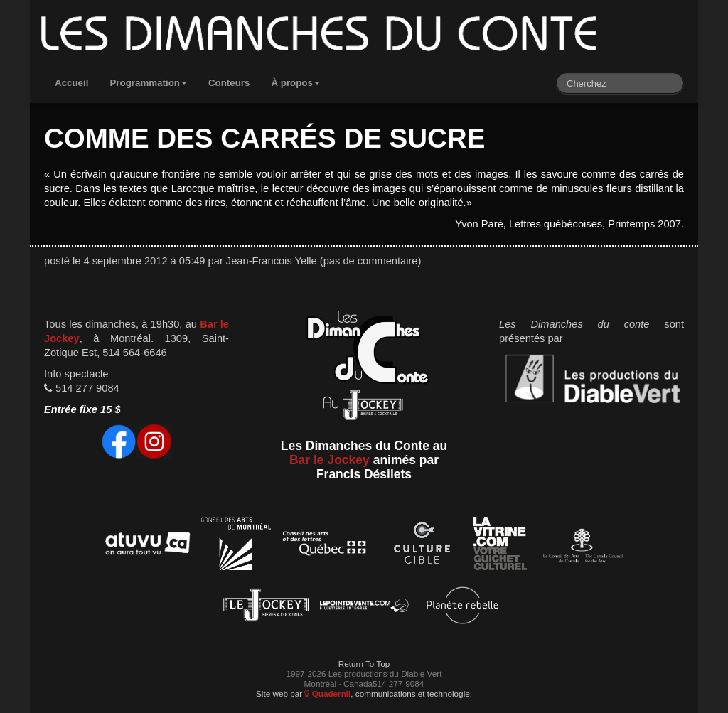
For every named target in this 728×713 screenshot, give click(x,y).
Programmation (148, 83)
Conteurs (229, 83)
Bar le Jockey (330, 460)
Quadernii (327, 693)
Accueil (71, 83)
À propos (295, 83)
